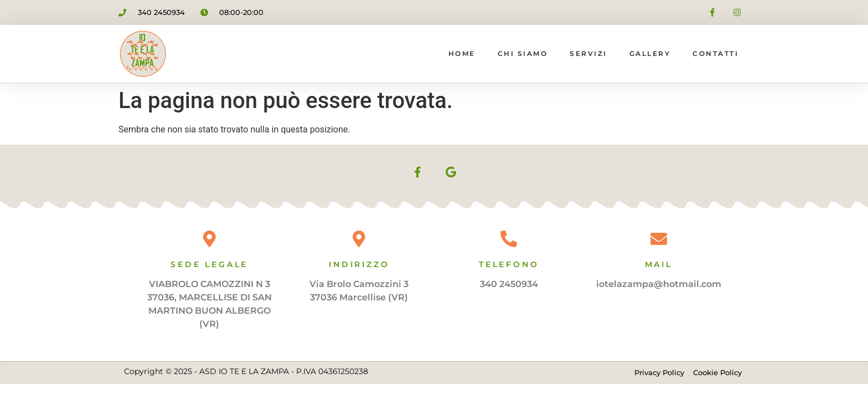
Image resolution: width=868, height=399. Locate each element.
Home (462, 53)
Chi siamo (523, 53)
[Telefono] (509, 239)
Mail (659, 264)
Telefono (509, 264)
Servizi (588, 53)
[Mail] (659, 239)
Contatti (715, 53)
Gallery (650, 53)
